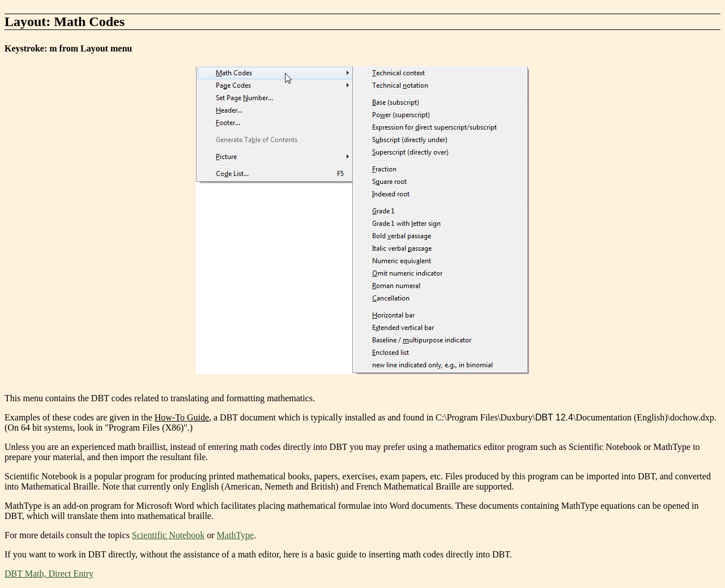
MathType (236, 535)
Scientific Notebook (168, 535)
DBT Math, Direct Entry (49, 574)
